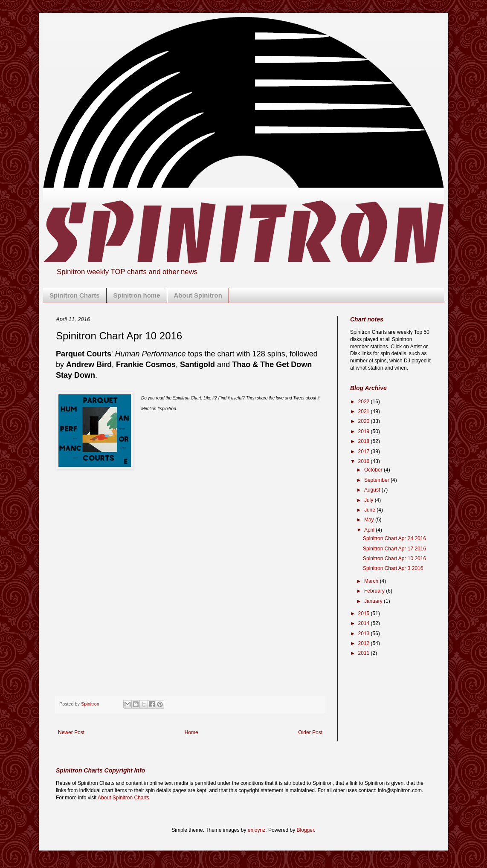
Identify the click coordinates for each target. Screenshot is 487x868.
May (370, 520)
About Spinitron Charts (123, 798)
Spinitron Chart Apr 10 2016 (394, 558)
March (372, 581)
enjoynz (257, 830)
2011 (365, 653)
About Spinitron (198, 295)
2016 (365, 461)
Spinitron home (137, 295)
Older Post (310, 732)
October (374, 470)
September (377, 480)
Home (191, 732)
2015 (365, 613)
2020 (365, 421)
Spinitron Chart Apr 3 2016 (393, 568)
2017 (365, 451)
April (370, 530)
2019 (365, 431)
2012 (365, 643)
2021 (365, 411)
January (374, 601)
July (370, 500)
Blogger (306, 830)
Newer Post (71, 732)
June (370, 510)
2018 (365, 441)
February (375, 591)
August (373, 490)
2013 (365, 634)
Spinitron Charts (75, 295)
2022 (365, 402)
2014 (365, 623)
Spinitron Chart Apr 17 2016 (394, 549)
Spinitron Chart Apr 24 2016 (394, 538)
